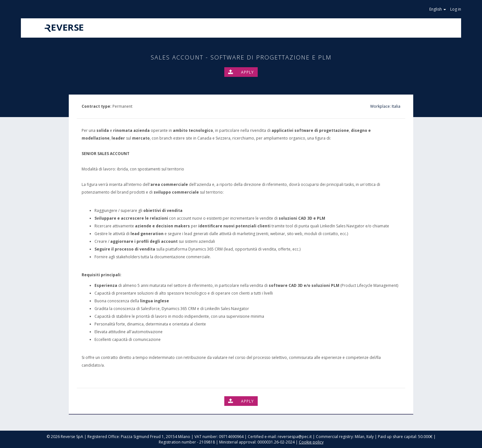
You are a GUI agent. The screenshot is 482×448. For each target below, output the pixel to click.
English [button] (438, 9)
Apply (241, 72)
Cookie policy (311, 442)
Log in (456, 9)
